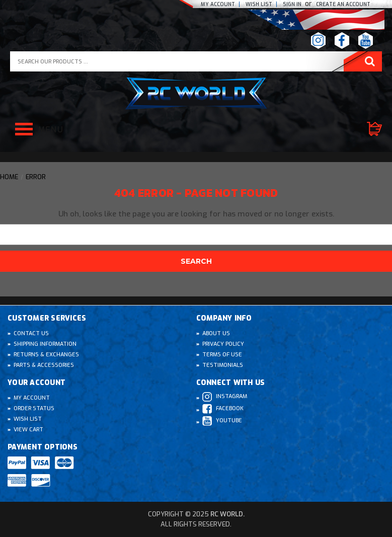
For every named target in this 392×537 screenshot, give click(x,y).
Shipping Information (45, 344)
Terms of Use (222, 355)
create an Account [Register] (343, 4)
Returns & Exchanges (46, 355)
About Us (216, 333)
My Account (218, 4)
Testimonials (223, 365)
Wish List (28, 419)
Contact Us (31, 333)
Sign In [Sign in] (293, 4)
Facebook (223, 409)
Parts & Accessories (44, 365)
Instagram (225, 397)
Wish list (259, 4)
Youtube (222, 421)
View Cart (28, 430)
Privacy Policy (223, 344)
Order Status (34, 408)
